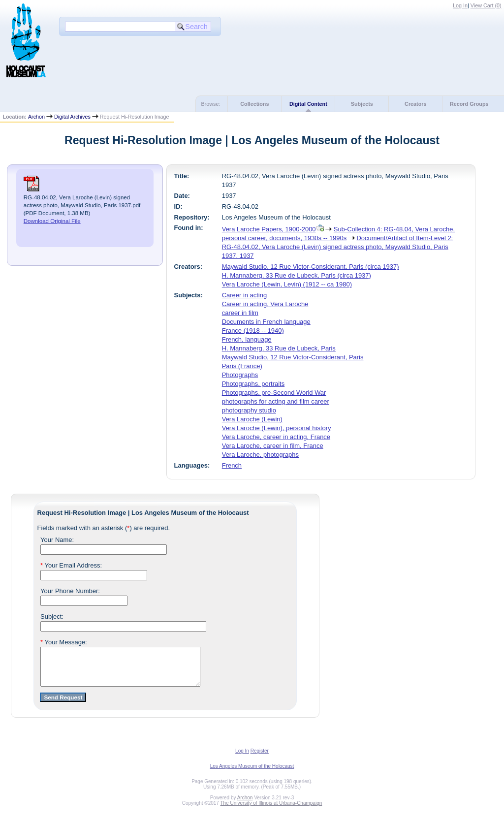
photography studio (249, 410)
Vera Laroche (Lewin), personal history (277, 428)
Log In (460, 5)
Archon (36, 117)
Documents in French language (266, 322)
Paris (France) (242, 366)
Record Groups (469, 104)
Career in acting (244, 295)
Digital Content (308, 104)
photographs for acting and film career (276, 401)
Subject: (52, 616)
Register (260, 758)
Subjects (362, 104)
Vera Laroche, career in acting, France (276, 437)
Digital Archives (72, 117)
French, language (247, 339)
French (232, 465)
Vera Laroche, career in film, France (273, 446)
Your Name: (57, 540)
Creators (415, 104)
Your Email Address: (71, 565)
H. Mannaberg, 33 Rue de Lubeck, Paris (279, 348)
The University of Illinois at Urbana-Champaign (271, 810)
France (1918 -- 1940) (253, 331)
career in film (240, 313)
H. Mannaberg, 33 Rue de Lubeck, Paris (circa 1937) (297, 275)
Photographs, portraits (253, 384)
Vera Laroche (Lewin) (252, 419)
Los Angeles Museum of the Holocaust (252, 774)
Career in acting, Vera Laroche (265, 304)
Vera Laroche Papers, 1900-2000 (269, 229)
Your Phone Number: (70, 591)
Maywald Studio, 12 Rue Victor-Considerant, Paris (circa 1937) (311, 267)
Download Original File (52, 221)
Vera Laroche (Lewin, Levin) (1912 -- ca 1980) (287, 284)
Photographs (240, 375)
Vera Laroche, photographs (260, 455)
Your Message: (64, 642)
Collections (254, 104)
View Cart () (486, 5)
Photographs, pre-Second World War (274, 393)
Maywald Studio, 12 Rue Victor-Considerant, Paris (293, 357)
